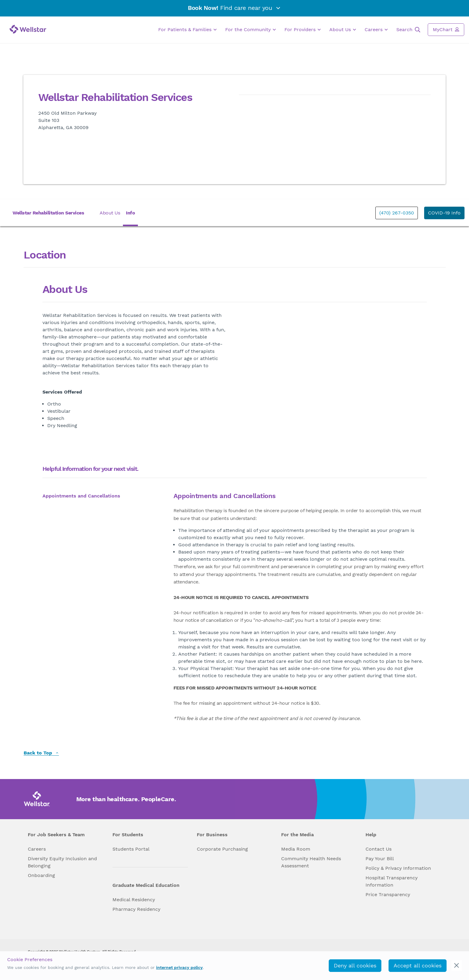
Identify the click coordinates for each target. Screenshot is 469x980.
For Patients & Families (187, 30)
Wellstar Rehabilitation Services (48, 213)
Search (408, 30)
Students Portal (131, 849)
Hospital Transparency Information (392, 881)
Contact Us (379, 849)
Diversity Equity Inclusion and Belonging (62, 862)
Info (130, 213)
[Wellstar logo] (28, 29)
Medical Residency (134, 900)
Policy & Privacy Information (398, 868)
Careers (376, 30)
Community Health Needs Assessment (311, 862)
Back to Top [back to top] (41, 753)
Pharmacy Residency (136, 909)
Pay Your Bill (380, 859)
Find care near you (234, 8)
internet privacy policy (179, 967)
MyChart (446, 29)
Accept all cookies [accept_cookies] (418, 965)
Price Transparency (388, 894)
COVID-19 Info (444, 213)
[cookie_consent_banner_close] (457, 965)
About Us (343, 30)
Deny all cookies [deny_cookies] (355, 965)
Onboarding (41, 875)
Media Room (296, 849)
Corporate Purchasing (222, 849)
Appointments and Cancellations (81, 496)
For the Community (251, 30)
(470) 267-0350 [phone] (397, 213)
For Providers (303, 30)
